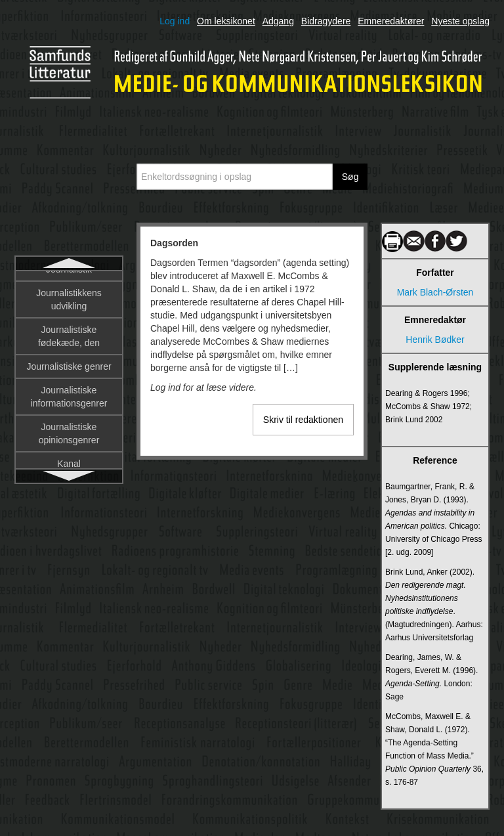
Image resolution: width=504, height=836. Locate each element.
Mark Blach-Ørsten (435, 292)
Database (69, 331)
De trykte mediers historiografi (69, 408)
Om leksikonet (226, 21)
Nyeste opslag (460, 21)
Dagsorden (69, 284)
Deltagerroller (69, 462)
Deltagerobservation (69, 439)
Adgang (278, 21)
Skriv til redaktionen (303, 420)
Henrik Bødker (435, 340)
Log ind (175, 21)
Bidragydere (326, 21)
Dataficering (69, 355)
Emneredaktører (391, 21)
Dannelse (69, 307)
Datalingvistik (69, 378)
